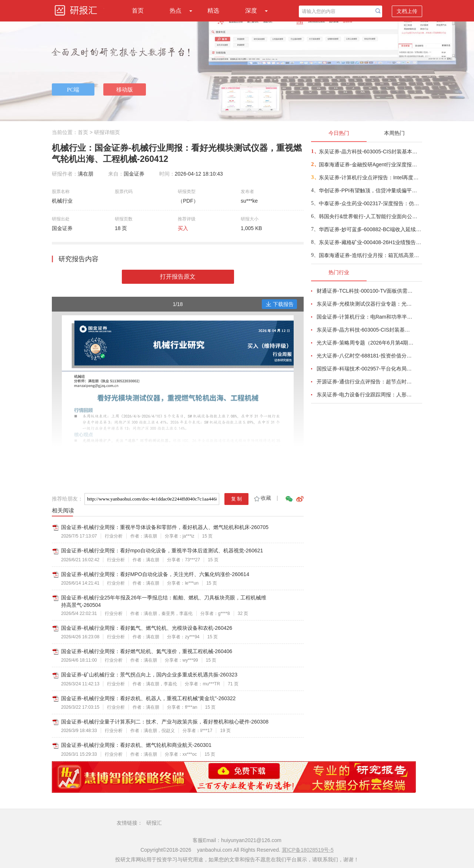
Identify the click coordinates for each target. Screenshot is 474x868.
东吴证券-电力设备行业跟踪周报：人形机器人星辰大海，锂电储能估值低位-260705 (365, 395)
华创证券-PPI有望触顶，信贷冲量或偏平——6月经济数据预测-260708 (370, 190)
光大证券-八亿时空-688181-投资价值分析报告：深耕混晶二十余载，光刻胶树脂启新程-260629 (365, 356)
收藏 (262, 498)
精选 (213, 11)
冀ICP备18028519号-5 (308, 850)
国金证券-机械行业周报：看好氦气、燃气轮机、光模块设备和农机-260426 (147, 628)
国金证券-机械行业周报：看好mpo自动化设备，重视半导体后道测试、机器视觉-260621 (162, 551)
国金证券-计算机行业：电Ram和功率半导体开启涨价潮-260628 (365, 317)
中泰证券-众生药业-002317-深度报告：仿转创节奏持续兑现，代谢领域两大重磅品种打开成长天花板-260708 (370, 203)
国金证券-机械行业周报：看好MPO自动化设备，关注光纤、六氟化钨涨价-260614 (155, 574)
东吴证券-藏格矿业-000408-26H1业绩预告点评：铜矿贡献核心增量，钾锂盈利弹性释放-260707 (370, 242)
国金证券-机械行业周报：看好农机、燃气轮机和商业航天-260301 (136, 745)
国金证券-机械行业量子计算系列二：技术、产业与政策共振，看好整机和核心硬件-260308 (165, 722)
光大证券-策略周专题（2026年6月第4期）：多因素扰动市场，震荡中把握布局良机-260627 (365, 343)
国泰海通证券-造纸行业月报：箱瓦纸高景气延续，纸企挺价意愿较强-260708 (370, 255)
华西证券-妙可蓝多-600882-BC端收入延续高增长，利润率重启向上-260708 (370, 229)
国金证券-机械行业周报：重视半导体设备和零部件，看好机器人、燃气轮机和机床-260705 (165, 527)
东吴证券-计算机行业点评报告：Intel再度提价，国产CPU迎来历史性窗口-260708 (370, 177)
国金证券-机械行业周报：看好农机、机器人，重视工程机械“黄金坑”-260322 (148, 698)
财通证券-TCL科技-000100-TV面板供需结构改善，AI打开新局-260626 (365, 291)
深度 (251, 11)
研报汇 (154, 823)
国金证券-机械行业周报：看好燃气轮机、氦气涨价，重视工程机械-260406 (147, 651)
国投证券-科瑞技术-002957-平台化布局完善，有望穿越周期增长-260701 (365, 369)
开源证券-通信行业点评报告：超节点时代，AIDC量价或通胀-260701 (365, 382)
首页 (138, 11)
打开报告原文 (178, 277)
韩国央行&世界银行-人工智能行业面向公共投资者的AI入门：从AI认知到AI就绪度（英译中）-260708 (370, 216)
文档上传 (407, 11)
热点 (176, 11)
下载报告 (280, 304)
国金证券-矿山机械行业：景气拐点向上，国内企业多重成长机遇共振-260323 (149, 675)
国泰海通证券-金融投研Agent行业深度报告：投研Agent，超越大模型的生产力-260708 (370, 164)
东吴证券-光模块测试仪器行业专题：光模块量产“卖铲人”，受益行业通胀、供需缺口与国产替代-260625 (365, 304)
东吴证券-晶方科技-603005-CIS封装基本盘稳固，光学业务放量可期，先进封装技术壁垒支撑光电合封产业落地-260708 (370, 152)
